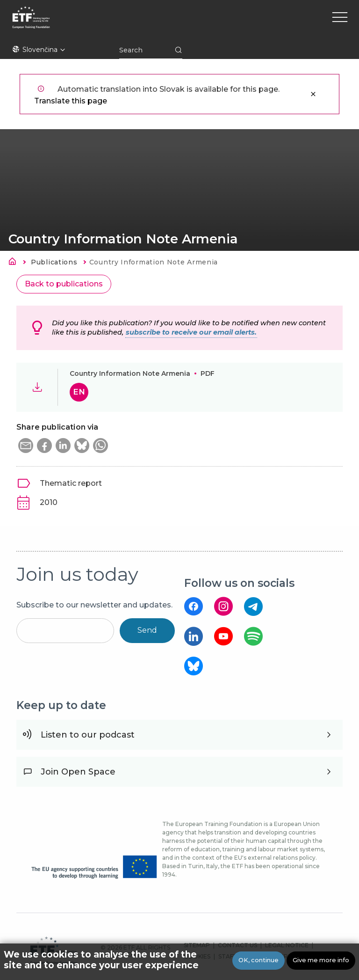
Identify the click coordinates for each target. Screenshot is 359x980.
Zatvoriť (313, 94)
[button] (26, 446)
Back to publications (64, 284)
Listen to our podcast (88, 735)
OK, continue (258, 961)
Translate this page (71, 101)
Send (147, 630)
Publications (54, 262)
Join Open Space (78, 772)
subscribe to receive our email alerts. (191, 332)
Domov (15, 263)
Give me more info (321, 961)
